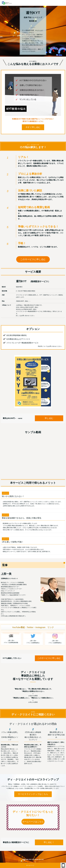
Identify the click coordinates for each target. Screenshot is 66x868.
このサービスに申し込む (33, 259)
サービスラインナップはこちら (33, 794)
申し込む (49, 418)
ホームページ (30, 865)
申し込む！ (49, 842)
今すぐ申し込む (33, 127)
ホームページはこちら (33, 822)
